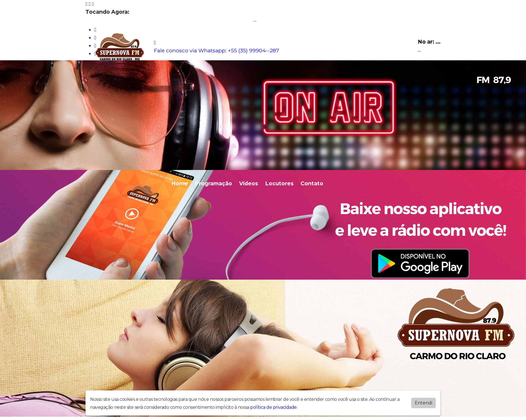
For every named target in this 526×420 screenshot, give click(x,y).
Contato (312, 183)
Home (180, 183)
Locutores (279, 183)
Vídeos (249, 183)
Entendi (424, 402)
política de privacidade (273, 406)
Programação (213, 183)
